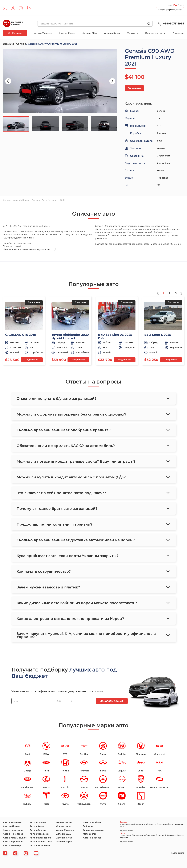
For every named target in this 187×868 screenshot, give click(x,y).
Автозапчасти (64, 822)
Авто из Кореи (67, 33)
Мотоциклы (89, 834)
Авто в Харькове (12, 822)
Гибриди (88, 826)
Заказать (134, 88)
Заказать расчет (112, 701)
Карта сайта (178, 853)
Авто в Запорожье (40, 845)
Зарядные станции (94, 830)
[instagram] (21, 8)
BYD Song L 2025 (158, 335)
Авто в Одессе (38, 822)
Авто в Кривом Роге (41, 842)
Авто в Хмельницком (15, 838)
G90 (62, 200)
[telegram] (5, 8)
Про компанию (154, 33)
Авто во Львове (12, 826)
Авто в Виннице (12, 845)
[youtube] (29, 8)
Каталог (15, 33)
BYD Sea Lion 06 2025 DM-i (115, 336)
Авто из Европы (92, 838)
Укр (182, 5)
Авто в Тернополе (13, 842)
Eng (169, 5)
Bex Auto (9, 44)
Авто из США (90, 33)
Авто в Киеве (37, 826)
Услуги (131, 33)
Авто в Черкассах (39, 834)
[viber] (26, 853)
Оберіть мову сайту (170, 10)
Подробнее (32, 360)
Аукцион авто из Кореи (45, 200)
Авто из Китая (112, 33)
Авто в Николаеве (13, 834)
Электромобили (92, 822)
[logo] (13, 24)
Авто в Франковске (40, 838)
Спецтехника (64, 826)
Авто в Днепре (38, 830)
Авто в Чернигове (13, 830)
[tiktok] (13, 8)
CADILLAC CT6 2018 (21, 335)
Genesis (21, 44)
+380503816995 (171, 24)
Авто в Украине (43, 33)
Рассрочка (178, 33)
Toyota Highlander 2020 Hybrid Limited (70, 336)
